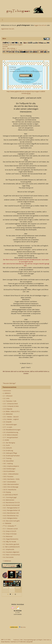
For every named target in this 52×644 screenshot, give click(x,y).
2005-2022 (23, 642)
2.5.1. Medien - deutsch (10, 417)
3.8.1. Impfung (7, 463)
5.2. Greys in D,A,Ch (9, 531)
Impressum (6, 50)
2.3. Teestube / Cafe (9, 401)
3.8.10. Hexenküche (9, 490)
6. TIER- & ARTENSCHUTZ (11, 547)
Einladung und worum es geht (12, 45)
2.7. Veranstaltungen (9, 424)
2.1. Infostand (7, 396)
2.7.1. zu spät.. (7, 427)
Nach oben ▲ (47, 640)
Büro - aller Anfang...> (10, 48)
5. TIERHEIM (7, 523)
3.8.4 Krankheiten (8, 471)
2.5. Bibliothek (7, 414)
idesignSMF (30, 642)
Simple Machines (5, 642)
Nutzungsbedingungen (40, 50)
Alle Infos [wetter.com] (22, 627)
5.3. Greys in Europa (9, 534)
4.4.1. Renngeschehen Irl (11, 508)
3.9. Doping (6, 492)
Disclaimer (14, 50)
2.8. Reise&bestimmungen (11, 430)
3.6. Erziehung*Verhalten (11, 456)
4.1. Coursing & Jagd (9, 497)
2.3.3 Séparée (7, 409)
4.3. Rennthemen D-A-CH (11, 503)
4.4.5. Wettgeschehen (10, 518)
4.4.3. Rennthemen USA (10, 513)
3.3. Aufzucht (7, 448)
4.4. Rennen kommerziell (11, 505)
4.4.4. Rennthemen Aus (10, 516)
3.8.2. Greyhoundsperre (10, 466)
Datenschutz (28, 50)
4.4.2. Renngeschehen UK (11, 510)
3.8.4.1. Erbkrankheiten (10, 474)
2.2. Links (6, 398)
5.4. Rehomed (7, 536)
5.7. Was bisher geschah (11, 544)
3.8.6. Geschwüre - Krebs (11, 479)
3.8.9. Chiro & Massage (10, 487)
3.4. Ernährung (7, 450)
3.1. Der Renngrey (9, 443)
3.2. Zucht (6, 445)
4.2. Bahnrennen (8, 500)
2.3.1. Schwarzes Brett (10, 404)
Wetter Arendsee (18, 604)
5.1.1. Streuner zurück (10, 529)
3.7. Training (7, 458)
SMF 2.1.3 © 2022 (6, 640)
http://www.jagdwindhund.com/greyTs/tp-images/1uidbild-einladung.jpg (26, 92)
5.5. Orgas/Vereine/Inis (10, 539)
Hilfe (21, 640)
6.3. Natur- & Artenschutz (11, 555)
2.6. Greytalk (7, 422)
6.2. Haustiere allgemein (11, 552)
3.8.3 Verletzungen (9, 469)
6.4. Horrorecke (8, 557)
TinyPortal (16, 640)
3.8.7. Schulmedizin (9, 482)
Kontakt (5, 46)
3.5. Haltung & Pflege (10, 453)
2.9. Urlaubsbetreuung (10, 432)
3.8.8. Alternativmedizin (10, 484)
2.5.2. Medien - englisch (10, 419)
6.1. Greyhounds (8, 549)
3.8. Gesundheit (8, 461)
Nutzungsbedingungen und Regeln (33, 640)
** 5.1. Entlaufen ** (9, 526)
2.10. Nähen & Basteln (10, 435)
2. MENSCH (6, 393)
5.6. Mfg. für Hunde (9, 542)
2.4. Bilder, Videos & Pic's (11, 411)
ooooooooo (6, 391)
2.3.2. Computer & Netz (10, 406)
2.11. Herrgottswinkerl (10, 437)
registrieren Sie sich (7, 29)
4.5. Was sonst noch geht (11, 521)
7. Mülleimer (7, 561)
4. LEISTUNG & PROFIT (10, 495)
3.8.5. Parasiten (8, 476)
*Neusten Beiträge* (9, 383)
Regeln (21, 50)
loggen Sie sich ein (40, 25)
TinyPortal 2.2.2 (15, 642)
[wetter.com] (14, 628)
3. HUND (5, 440)
